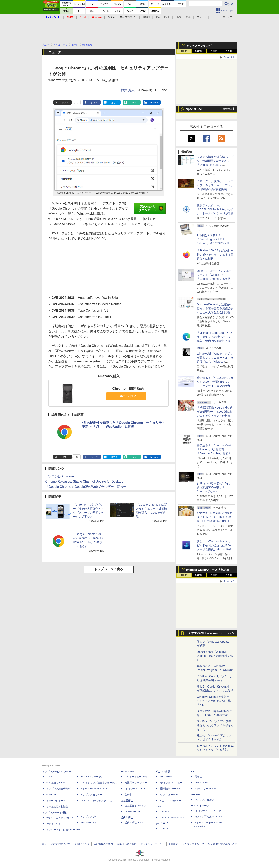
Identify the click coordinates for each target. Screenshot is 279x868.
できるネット (54, 824)
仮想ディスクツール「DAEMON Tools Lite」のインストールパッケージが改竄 (215, 209)
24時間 (199, 51)
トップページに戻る (109, 569)
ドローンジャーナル (57, 801)
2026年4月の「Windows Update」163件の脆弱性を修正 (215, 656)
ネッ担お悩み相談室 (57, 807)
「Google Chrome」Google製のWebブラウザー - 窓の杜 (86, 487)
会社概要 (173, 844)
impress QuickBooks (206, 789)
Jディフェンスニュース (172, 783)
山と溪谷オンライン (135, 806)
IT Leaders (52, 795)
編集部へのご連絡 (127, 844)
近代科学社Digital (134, 823)
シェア (94, 103)
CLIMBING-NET (133, 812)
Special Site (194, 109)
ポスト (65, 103)
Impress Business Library (94, 789)
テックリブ (162, 824)
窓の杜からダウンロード (151, 208)
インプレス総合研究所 (58, 789)
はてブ (114, 103)
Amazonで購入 (126, 396)
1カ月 (229, 51)
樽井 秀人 (128, 90)
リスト (77, 103)
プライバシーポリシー (152, 844)
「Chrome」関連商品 (126, 389)
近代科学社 (127, 818)
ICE (193, 772)
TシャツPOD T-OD (136, 789)
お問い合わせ (82, 844)
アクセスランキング (199, 46)
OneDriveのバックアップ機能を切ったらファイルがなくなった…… (215, 725)
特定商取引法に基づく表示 (223, 844)
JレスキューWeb (169, 795)
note (134, 103)
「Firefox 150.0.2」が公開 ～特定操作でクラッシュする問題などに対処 (215, 255)
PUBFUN (196, 795)
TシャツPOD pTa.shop (208, 811)
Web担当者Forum (56, 783)
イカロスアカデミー (170, 801)
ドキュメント (163, 17)
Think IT (51, 777)
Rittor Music (127, 772)
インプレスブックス (91, 817)
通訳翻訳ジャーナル (170, 789)
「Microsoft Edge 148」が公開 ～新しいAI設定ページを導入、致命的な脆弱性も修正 (215, 337)
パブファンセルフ (204, 800)
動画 (189, 17)
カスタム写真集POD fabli (209, 817)
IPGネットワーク (200, 806)
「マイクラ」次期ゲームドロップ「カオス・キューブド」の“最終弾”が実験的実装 (215, 185)
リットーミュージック (137, 777)
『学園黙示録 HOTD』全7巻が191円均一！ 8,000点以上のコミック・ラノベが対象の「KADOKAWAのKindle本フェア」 (215, 416)
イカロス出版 (163, 772)
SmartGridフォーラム (92, 777)
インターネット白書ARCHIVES (63, 830)
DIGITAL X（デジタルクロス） (97, 801)
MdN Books (166, 812)
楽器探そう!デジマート (137, 783)
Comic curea (201, 783)
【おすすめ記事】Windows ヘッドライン (210, 633)
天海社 (198, 777)
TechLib (164, 829)
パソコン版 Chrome (60, 476)
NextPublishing (89, 823)
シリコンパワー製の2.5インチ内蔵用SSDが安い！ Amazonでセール (214, 487)
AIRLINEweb (167, 777)
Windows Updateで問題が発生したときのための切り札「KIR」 (215, 701)
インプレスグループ (193, 844)
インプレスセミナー (91, 795)
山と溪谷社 (127, 801)
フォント (202, 17)
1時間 (184, 51)
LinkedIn (154, 103)
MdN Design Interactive (172, 818)
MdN (158, 807)
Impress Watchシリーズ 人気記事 (208, 570)
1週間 (214, 51)
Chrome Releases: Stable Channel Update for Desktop (84, 481)
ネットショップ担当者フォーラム (99, 783)
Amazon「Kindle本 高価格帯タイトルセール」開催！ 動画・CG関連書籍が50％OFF (215, 517)
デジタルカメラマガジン (60, 818)
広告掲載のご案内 (103, 844)
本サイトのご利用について (56, 844)
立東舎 (128, 795)
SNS (178, 17)
